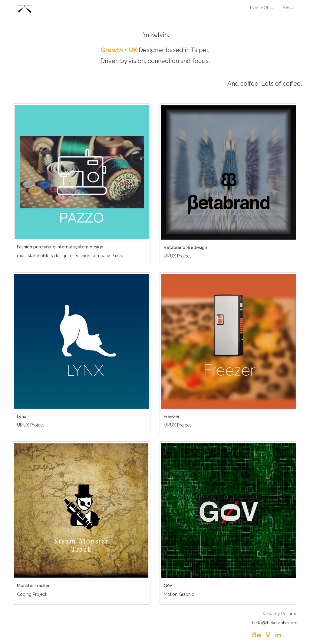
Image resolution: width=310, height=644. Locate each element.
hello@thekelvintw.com (275, 623)
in (278, 635)
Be (257, 635)
